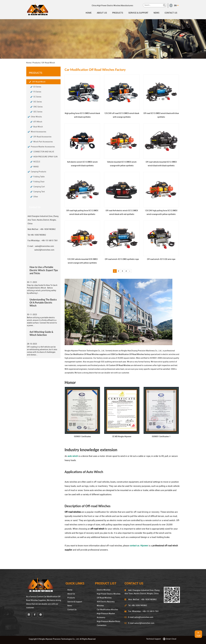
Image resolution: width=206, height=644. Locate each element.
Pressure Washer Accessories (43, 147)
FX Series (37, 92)
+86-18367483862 (38, 235)
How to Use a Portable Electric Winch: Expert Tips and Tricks (44, 270)
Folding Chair (39, 182)
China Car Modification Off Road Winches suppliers (86, 354)
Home (89, 13)
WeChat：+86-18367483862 (44, 229)
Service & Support (138, 13)
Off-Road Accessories (42, 137)
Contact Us (171, 13)
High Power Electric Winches (109, 594)
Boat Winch (38, 127)
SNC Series (38, 107)
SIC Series (38, 102)
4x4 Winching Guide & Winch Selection (41, 333)
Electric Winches (104, 590)
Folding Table (39, 177)
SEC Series (38, 112)
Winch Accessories (38, 132)
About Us (102, 13)
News (156, 13)
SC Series (37, 97)
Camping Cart (39, 187)
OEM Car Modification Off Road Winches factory (131, 354)
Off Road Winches (104, 598)
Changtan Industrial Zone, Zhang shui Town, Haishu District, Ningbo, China (43, 220)
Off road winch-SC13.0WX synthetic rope (122, 259)
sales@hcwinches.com (44, 246)
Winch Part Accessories (43, 142)
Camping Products (38, 172)
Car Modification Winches (107, 610)
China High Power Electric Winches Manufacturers (112, 6)
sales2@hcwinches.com (44, 250)
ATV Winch (38, 122)
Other (36, 197)
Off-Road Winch (39, 82)
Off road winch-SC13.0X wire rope (161, 259)
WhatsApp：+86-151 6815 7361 (44, 241)
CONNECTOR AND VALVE (44, 152)
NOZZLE (37, 162)
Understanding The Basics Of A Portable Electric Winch (43, 303)
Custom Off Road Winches (120, 365)
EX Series (37, 87)
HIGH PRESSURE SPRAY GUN (45, 157)
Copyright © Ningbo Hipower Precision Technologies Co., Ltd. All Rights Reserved (62, 639)
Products (118, 13)
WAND (36, 167)
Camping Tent (39, 192)
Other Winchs (36, 117)
